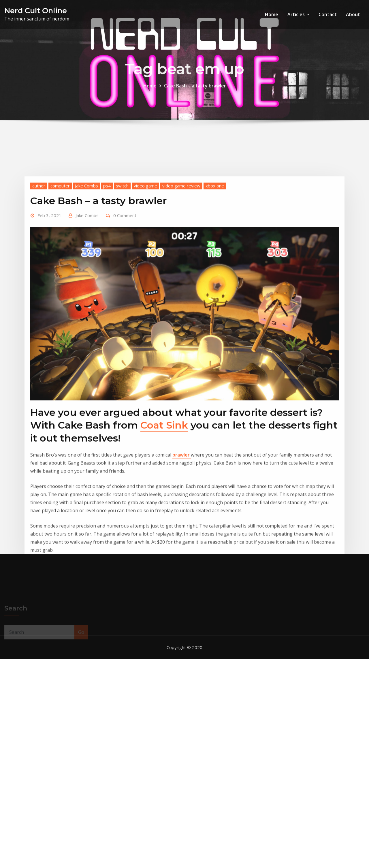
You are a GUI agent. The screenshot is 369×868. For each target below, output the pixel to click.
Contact (328, 14)
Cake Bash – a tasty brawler (195, 90)
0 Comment (125, 276)
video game (145, 246)
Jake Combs (86, 246)
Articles (298, 14)
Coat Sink (164, 486)
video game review (181, 246)
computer (60, 246)
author (39, 246)
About (353, 14)
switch (122, 246)
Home (272, 14)
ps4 (107, 246)
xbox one (215, 246)
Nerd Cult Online (36, 11)
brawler (182, 515)
